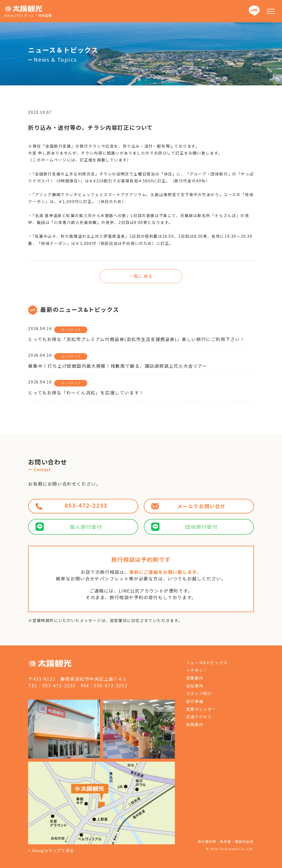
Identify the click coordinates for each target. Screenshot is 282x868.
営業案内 (195, 678)
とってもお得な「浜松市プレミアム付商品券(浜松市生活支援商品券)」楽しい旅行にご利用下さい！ (136, 339)
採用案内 (195, 724)
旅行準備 (195, 701)
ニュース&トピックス (207, 663)
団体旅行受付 (185, 527)
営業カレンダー (201, 709)
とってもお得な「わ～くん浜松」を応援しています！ (86, 393)
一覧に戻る (141, 276)
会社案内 (195, 686)
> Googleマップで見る (51, 850)
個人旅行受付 (69, 527)
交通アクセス (199, 717)
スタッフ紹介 (199, 693)
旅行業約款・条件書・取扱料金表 (226, 841)
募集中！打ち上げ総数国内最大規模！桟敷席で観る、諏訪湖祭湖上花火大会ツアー (118, 366)
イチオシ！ (197, 670)
